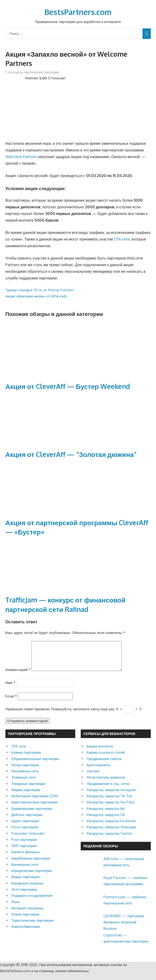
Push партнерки (24, 845)
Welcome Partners (21, 157)
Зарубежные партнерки (31, 864)
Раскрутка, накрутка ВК (106, 814)
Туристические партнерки (32, 926)
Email (11, 702)
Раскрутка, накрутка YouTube (111, 808)
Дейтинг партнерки (27, 820)
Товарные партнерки (28, 789)
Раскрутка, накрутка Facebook (111, 827)
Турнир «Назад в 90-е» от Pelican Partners (40, 290)
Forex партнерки (25, 833)
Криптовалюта (98, 771)
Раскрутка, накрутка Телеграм (111, 833)
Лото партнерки (24, 895)
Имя (10, 688)
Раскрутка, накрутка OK (106, 820)
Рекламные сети (25, 777)
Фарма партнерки (26, 795)
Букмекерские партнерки (32, 814)
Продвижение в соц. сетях (108, 789)
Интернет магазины (27, 914)
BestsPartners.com (78, 12)
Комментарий (18, 675)
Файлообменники (26, 932)
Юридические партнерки (32, 876)
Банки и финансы (26, 858)
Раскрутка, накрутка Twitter (109, 839)
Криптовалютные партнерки (34, 808)
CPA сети (19, 752)
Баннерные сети (25, 870)
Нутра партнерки (25, 771)
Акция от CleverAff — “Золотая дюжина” (71, 454)
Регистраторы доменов (106, 783)
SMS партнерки (24, 851)
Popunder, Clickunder (28, 839)
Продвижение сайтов (104, 764)
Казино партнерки (26, 758)
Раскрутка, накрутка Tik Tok (109, 802)
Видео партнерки (25, 882)
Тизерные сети (23, 783)
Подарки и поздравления (32, 901)
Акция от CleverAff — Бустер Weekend (68, 386)
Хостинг (93, 777)
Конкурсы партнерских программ (34, 72)
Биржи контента (100, 752)
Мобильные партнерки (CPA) (35, 802)
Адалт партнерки (25, 827)
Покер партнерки (25, 920)
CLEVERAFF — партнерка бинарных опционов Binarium (124, 928)
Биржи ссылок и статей (106, 758)
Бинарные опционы (27, 889)
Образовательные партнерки (35, 764)
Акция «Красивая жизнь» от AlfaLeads (36, 296)
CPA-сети (122, 239)
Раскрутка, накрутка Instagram (111, 795)
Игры (16, 907)
